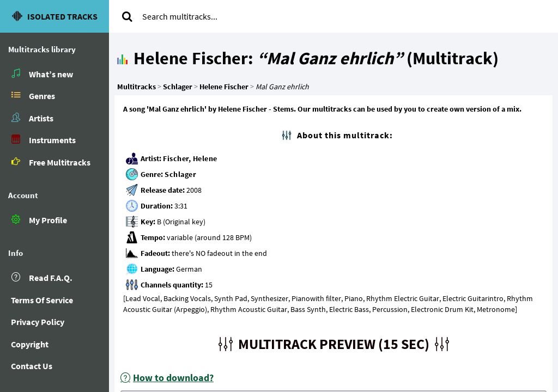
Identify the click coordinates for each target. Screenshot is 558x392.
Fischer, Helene (190, 158)
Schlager (180, 174)
